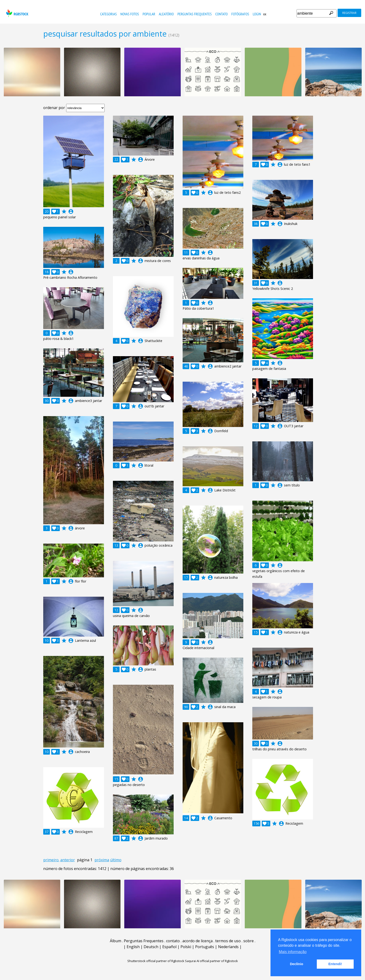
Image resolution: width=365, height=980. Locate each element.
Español (169, 947)
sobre (249, 941)
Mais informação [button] (293, 952)
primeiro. (51, 860)
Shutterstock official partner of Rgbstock (156, 961)
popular (149, 14)
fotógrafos (240, 14)
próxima (102, 860)
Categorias (108, 14)
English (133, 947)
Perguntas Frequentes (195, 14)
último (116, 860)
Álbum (116, 941)
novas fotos (130, 14)
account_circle (71, 211)
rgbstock (17, 13)
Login (257, 14)
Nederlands (228, 947)
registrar (349, 13)
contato (221, 14)
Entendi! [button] (335, 964)
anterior (68, 860)
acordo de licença (198, 941)
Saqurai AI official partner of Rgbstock (211, 961)
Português (205, 947)
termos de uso (228, 941)
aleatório (166, 14)
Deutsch (151, 947)
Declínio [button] (296, 964)
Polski (186, 947)
